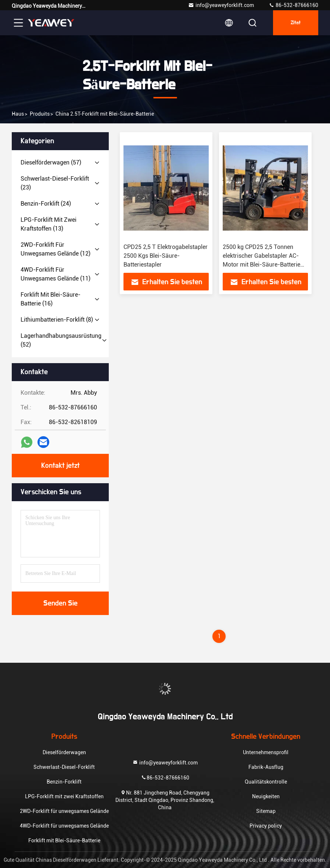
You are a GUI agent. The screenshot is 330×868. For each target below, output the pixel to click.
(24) (46, 204)
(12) (55, 249)
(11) (55, 274)
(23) (55, 183)
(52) (61, 340)
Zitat (296, 23)
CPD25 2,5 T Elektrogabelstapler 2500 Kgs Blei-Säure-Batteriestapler (166, 256)
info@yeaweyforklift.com (221, 5)
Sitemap (266, 811)
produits (40, 114)
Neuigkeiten (266, 796)
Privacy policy (266, 826)
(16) (51, 299)
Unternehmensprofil (266, 752)
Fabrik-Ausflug (266, 767)
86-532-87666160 (293, 5)
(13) (49, 224)
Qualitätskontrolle (266, 782)
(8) (57, 320)
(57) (51, 162)
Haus (18, 114)
